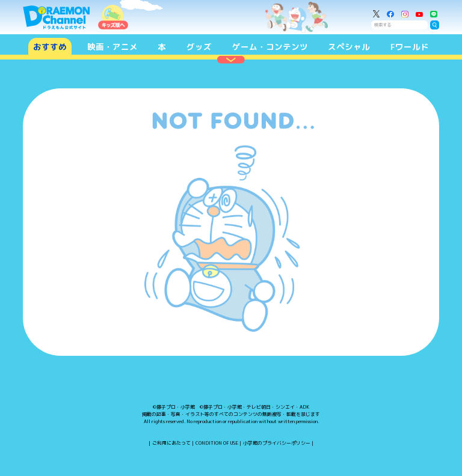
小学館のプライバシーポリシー (277, 443)
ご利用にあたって (171, 443)
